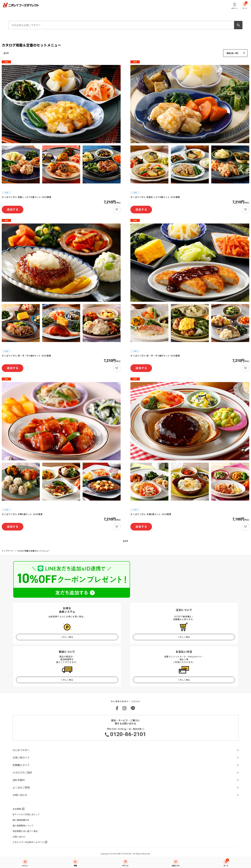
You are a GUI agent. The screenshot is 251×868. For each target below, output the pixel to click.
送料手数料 (19, 780)
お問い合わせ (20, 795)
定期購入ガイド (21, 765)
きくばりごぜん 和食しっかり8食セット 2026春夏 (27, 197)
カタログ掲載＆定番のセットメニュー (33, 551)
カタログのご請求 (22, 772)
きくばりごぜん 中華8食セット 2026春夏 (22, 514)
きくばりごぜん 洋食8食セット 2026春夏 (151, 514)
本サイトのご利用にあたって (26, 814)
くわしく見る (67, 637)
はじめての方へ (21, 750)
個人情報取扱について (23, 825)
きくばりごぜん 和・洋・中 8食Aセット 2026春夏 (26, 356)
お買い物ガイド (21, 757)
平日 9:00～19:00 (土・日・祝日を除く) (125, 733)
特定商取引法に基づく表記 (25, 831)
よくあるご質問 (21, 787)
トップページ (7, 551)
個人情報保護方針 (21, 820)
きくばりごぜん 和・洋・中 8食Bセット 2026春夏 (155, 356)
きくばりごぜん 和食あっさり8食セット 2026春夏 (155, 197)
